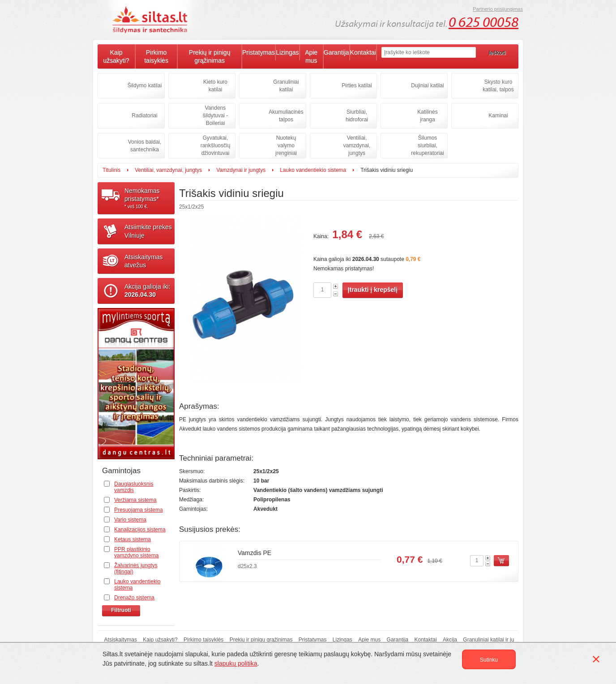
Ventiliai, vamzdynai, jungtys (357, 145)
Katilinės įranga (427, 116)
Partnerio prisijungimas (498, 9)
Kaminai (498, 115)
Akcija (450, 640)
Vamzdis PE (255, 553)
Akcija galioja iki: (148, 291)
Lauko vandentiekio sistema (313, 170)
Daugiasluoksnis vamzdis (134, 487)
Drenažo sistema (134, 598)
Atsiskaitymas (121, 640)
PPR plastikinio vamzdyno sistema (136, 552)
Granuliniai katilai (286, 86)
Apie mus (311, 56)
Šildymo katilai (145, 85)
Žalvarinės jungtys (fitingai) (136, 569)
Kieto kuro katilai (215, 86)
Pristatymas (259, 52)
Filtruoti (121, 610)
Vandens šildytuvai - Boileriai (216, 115)
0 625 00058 (483, 22)
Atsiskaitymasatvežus (144, 261)
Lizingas (287, 52)
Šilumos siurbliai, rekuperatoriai (427, 145)
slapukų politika (236, 663)
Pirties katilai (357, 85)
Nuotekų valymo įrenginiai (286, 145)
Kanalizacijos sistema (140, 530)
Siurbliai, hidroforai (357, 116)
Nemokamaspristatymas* (150, 198)
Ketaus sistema (133, 539)
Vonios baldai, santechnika (145, 146)
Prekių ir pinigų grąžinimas (210, 56)
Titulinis (111, 170)
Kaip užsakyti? (116, 56)
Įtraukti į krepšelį (373, 290)
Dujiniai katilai (427, 85)
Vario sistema (130, 520)
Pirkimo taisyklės (156, 56)
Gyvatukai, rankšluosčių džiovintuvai (216, 145)
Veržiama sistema (135, 500)
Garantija (336, 52)
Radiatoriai (144, 115)
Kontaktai (363, 52)
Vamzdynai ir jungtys (241, 170)
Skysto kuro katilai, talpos (498, 86)
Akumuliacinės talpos (286, 116)
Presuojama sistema (139, 510)
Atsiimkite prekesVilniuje (148, 231)
